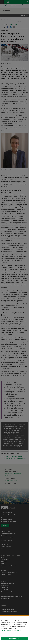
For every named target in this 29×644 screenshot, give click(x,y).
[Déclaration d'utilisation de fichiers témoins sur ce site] (14, 630)
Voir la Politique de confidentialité (10, 630)
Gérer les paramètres (14, 635)
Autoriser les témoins (14, 638)
